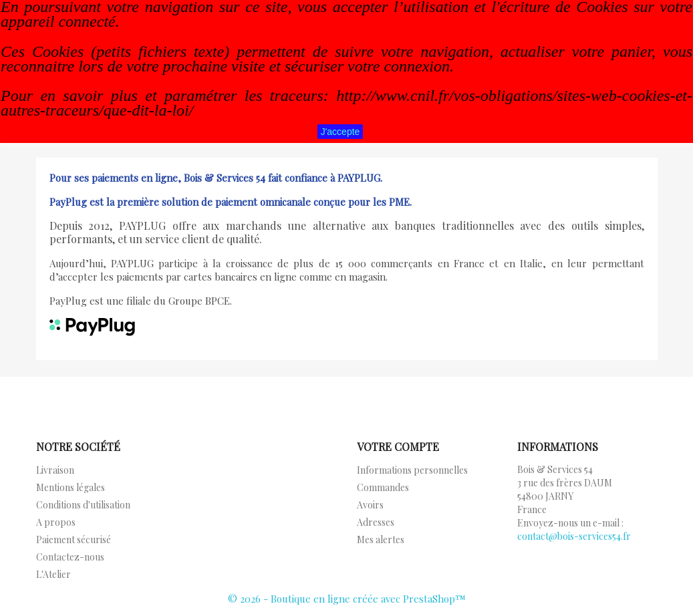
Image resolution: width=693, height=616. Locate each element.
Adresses (376, 522)
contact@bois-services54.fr (574, 536)
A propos (56, 522)
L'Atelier (53, 574)
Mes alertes (381, 540)
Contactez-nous (70, 557)
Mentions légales (71, 487)
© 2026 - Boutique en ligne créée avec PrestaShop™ (347, 599)
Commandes (383, 487)
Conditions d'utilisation (83, 505)
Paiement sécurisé (74, 540)
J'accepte (340, 132)
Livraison (55, 470)
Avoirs (370, 505)
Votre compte (398, 447)
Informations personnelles (412, 470)
